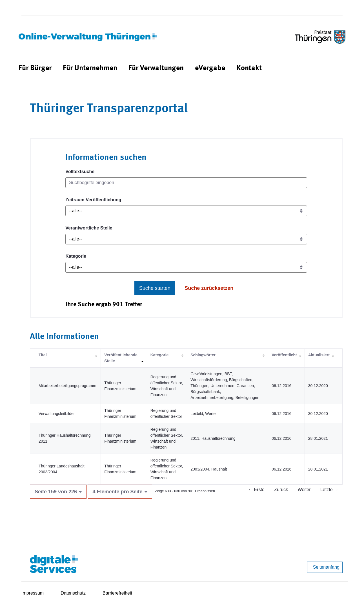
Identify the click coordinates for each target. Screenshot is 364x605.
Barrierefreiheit (117, 593)
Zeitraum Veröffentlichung (93, 200)
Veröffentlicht (284, 355)
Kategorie (76, 256)
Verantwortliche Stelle (89, 228)
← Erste (256, 490)
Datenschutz (73, 593)
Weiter (304, 490)
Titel (43, 355)
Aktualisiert (319, 355)
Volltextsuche (80, 172)
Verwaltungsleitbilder (57, 414)
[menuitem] (35, 68)
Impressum (33, 593)
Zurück (281, 490)
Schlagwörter (203, 355)
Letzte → (329, 490)
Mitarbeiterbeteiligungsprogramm (67, 386)
